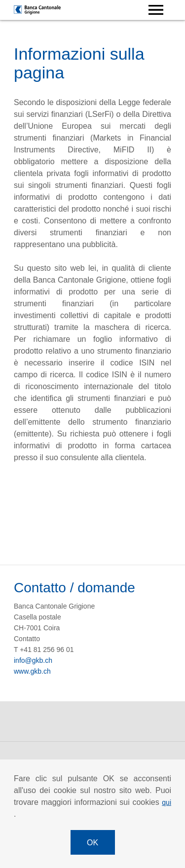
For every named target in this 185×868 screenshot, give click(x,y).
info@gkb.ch (33, 660)
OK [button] (92, 843)
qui (166, 802)
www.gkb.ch (32, 671)
